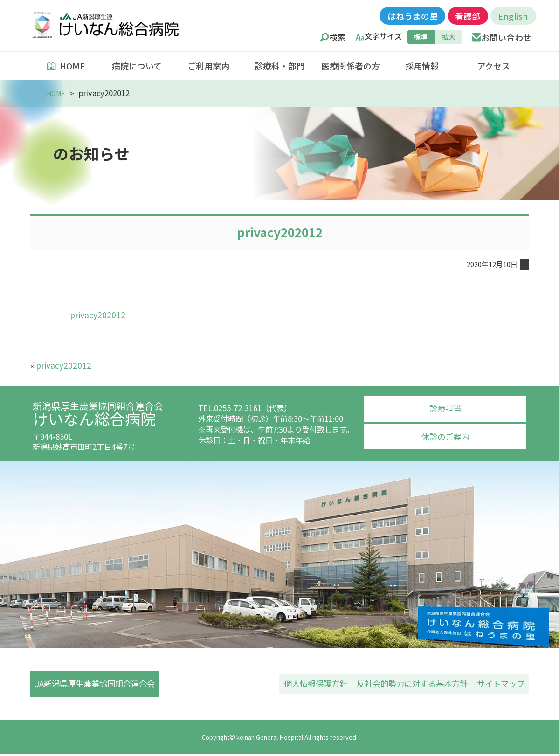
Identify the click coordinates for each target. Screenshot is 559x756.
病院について (137, 66)
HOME (66, 66)
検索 (338, 37)
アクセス (493, 66)
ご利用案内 (208, 66)
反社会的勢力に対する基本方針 (418, 684)
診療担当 (445, 407)
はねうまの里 (413, 16)
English (513, 16)
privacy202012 (95, 314)
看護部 (468, 16)
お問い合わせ (506, 37)
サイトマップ (502, 684)
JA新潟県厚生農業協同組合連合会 (96, 684)
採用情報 (422, 66)
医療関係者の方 (351, 66)
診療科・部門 (280, 66)
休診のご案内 (445, 434)
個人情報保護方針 (327, 684)
